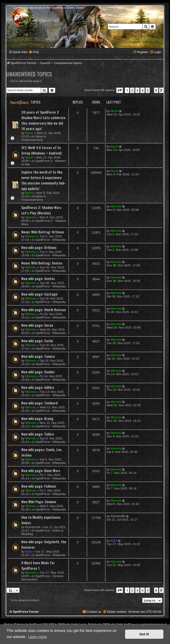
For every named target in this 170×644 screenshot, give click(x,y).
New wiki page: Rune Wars (41, 470)
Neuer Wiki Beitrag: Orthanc (43, 232)
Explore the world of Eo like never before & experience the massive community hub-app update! (44, 180)
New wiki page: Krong (37, 418)
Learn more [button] (38, 637)
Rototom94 (33, 527)
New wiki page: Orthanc (39, 247)
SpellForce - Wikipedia (51, 240)
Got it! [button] (144, 634)
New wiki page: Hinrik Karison (44, 310)
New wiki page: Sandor (38, 372)
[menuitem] (34, 52)
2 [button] (132, 90)
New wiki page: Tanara (38, 356)
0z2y (29, 552)
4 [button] (142, 90)
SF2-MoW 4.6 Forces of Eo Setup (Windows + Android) (41, 150)
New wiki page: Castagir (40, 294)
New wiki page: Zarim (37, 341)
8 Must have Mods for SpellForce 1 (38, 565)
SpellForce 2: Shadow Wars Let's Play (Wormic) (41, 210)
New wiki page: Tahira (38, 434)
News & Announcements (34, 138)
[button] (120, 90)
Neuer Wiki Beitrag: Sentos (42, 263)
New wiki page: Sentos (38, 278)
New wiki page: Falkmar (39, 486)
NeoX (29, 133)
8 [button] (156, 90)
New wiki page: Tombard (39, 403)
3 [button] (137, 90)
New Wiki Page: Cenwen (39, 502)
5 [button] (148, 90)
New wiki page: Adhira (38, 387)
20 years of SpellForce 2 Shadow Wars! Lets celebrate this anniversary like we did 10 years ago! (43, 120)
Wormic (31, 217)
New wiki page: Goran (37, 325)
